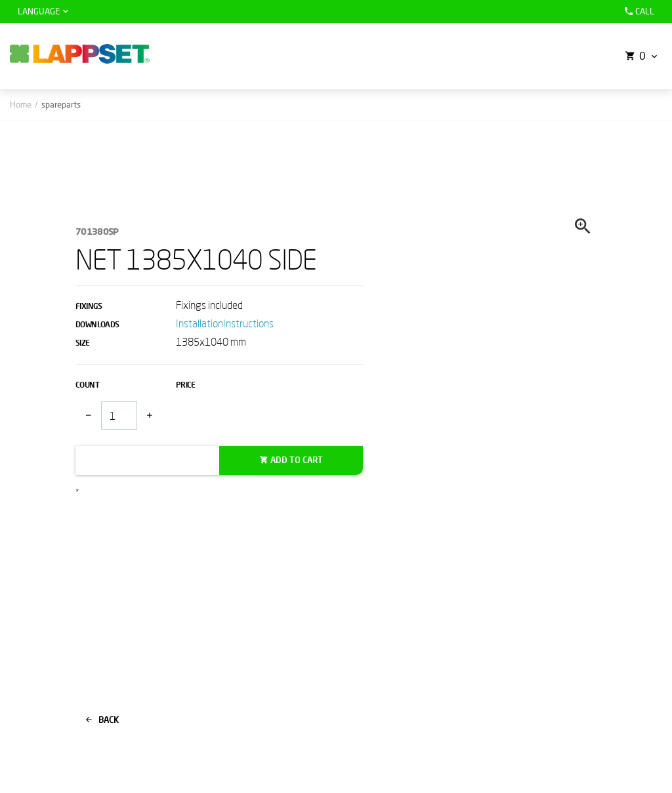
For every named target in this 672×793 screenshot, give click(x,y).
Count (87, 385)
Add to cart (297, 460)
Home (21, 104)
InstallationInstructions (225, 323)
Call (638, 11)
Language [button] (39, 11)
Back (102, 720)
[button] (640, 56)
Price (186, 385)
